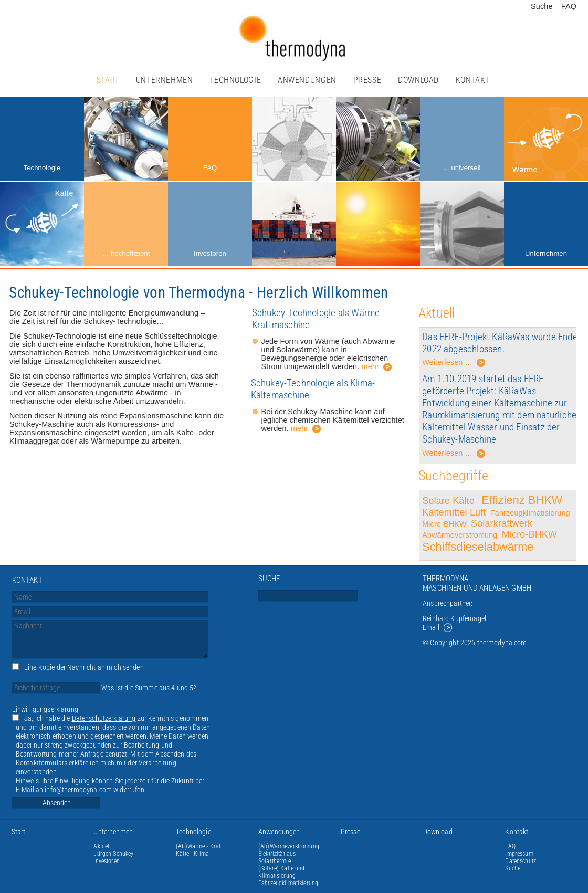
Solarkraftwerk (503, 523)
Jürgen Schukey (113, 854)
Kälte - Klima (192, 854)
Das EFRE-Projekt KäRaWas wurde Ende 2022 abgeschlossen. (500, 343)
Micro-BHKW (444, 524)
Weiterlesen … (454, 364)
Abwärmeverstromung (460, 535)
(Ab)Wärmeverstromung (289, 846)
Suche (542, 6)
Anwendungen (307, 80)
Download (418, 80)
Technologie (235, 80)
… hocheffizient (126, 253)
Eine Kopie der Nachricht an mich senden (84, 668)
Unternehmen (165, 80)
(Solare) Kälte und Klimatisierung (282, 872)
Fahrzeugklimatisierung (530, 513)
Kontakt (473, 80)
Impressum (519, 854)
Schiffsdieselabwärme (478, 547)
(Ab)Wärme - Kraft (199, 846)
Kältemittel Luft (454, 512)
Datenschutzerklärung (104, 718)
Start (108, 80)
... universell (462, 168)
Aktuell (102, 846)
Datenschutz (521, 861)
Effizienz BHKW (522, 500)
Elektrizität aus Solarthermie (277, 857)
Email (431, 628)
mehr (370, 366)
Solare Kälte (450, 501)
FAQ (569, 6)
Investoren (210, 253)
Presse (367, 80)
